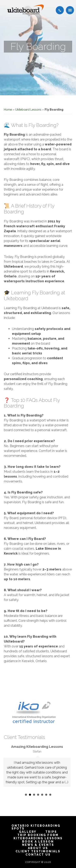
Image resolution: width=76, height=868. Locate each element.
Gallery (28, 832)
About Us (38, 848)
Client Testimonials (38, 851)
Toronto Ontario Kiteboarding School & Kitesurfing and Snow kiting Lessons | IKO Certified (25, 9)
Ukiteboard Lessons (28, 110)
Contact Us (38, 855)
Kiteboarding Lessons (38, 838)
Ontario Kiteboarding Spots (36, 827)
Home (8, 110)
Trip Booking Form (38, 835)
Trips (51, 832)
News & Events (38, 845)
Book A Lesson (38, 842)
